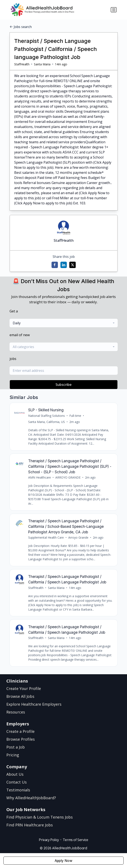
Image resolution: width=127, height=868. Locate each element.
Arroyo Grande (78, 537)
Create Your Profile (24, 688)
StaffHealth (22, 64)
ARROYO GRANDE (68, 477)
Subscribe (64, 385)
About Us (15, 774)
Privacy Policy (49, 840)
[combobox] (64, 323)
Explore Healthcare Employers (34, 704)
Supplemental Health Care (46, 537)
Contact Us (17, 782)
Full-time (75, 416)
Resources (16, 712)
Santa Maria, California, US (47, 422)
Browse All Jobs (20, 696)
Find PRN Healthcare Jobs (30, 825)
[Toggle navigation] (114, 10)
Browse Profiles (21, 739)
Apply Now (64, 861)
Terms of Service (75, 840)
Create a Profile (20, 731)
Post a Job (16, 747)
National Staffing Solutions (47, 416)
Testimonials (18, 790)
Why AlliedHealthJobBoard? (31, 798)
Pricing (13, 755)
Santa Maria (42, 64)
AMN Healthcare (40, 477)
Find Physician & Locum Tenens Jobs (40, 817)
